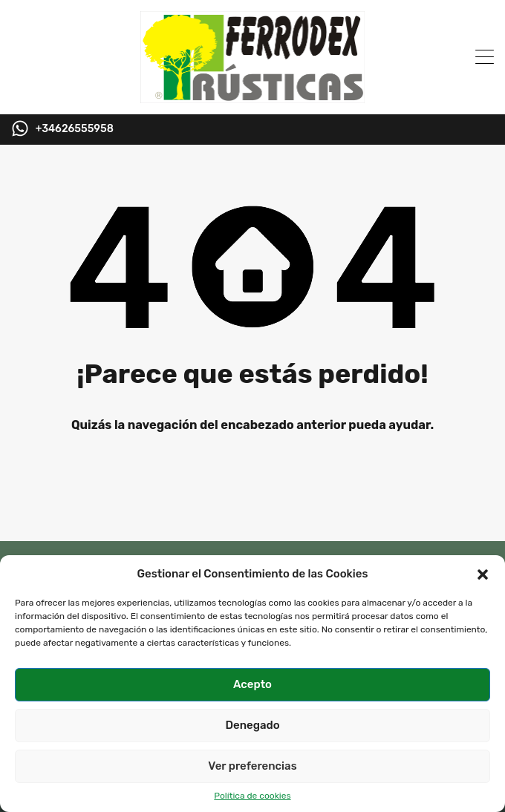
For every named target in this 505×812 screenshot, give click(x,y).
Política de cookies (252, 796)
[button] (483, 574)
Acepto (252, 684)
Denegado (252, 725)
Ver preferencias (252, 766)
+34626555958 (75, 129)
